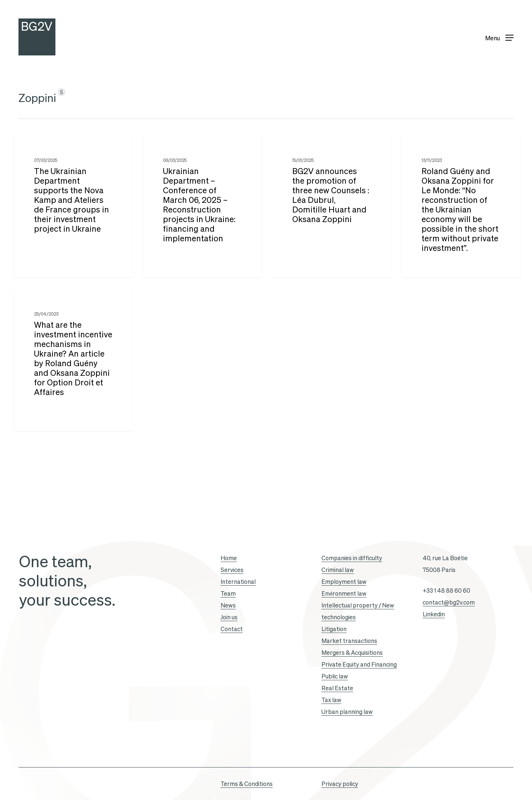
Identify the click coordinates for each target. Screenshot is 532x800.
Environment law (344, 593)
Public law (335, 676)
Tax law (331, 700)
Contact (232, 629)
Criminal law (338, 570)
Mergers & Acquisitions (352, 653)
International (238, 582)
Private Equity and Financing (359, 664)
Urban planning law (347, 712)
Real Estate (337, 688)
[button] (499, 37)
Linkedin (434, 614)
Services (232, 570)
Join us (229, 617)
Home (229, 558)
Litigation (334, 629)
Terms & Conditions (247, 784)
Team (228, 593)
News (228, 605)
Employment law (344, 582)
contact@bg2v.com (449, 602)
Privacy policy (340, 784)
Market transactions (349, 641)
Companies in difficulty (352, 558)
